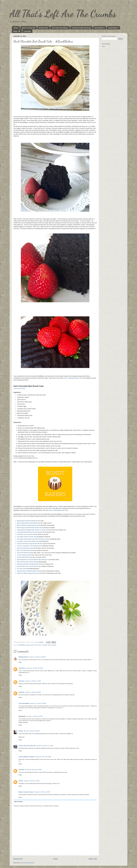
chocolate (44, 645)
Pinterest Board (48, 508)
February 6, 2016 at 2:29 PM (42, 792)
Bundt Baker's (100, 28)
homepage (79, 514)
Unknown (21, 681)
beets (32, 645)
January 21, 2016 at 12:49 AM (37, 657)
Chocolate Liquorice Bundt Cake (27, 537)
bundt (36, 645)
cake (40, 645)
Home (16, 28)
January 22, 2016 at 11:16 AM (45, 746)
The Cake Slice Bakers (60, 28)
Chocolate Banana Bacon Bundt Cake (29, 532)
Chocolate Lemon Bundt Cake (26, 534)
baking (28, 645)
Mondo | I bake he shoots (26, 792)
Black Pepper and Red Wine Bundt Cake (29, 528)
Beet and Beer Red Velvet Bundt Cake (29, 523)
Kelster (21, 781)
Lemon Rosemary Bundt (24, 555)
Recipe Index (44, 28)
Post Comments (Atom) (27, 863)
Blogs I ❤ (17, 31)
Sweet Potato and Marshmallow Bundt (29, 571)
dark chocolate (52, 645)
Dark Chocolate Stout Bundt (25, 550)
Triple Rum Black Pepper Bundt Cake (28, 573)
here (37, 458)
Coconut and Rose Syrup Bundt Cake (28, 544)
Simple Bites (30, 456)
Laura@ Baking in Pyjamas (27, 757)
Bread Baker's (113, 28)
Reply (20, 662)
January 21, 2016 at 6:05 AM (33, 692)
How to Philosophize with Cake (73, 378)
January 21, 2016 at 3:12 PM (34, 716)
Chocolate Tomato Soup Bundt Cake (28, 541)
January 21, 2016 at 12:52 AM (34, 668)
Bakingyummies (23, 657)
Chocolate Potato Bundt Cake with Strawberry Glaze (33, 539)
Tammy (21, 731)
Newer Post (18, 859)
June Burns (22, 668)
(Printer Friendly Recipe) (19, 389)
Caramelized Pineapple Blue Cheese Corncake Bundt (33, 530)
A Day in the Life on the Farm (27, 746)
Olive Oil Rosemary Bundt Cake (27, 562)
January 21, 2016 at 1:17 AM (33, 681)
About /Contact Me (28, 28)
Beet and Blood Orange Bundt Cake (28, 525)
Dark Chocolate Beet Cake (25, 548)
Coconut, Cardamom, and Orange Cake (29, 546)
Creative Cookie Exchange (81, 28)
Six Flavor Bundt (22, 569)
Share (103, 46)
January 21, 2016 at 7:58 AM (38, 703)
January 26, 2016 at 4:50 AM (43, 757)
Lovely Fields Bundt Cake (25, 557)
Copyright (27, 31)
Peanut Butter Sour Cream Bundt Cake (29, 566)
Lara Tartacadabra (24, 703)
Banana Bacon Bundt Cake (25, 521)
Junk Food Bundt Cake (24, 553)
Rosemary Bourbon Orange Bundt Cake (29, 564)
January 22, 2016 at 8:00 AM (31, 731)
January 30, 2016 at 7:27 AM (31, 781)
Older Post (93, 859)
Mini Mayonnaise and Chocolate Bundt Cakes (31, 560)
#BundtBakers (22, 645)
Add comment (18, 801)
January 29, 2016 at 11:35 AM (33, 770)
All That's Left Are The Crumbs (63, 14)
